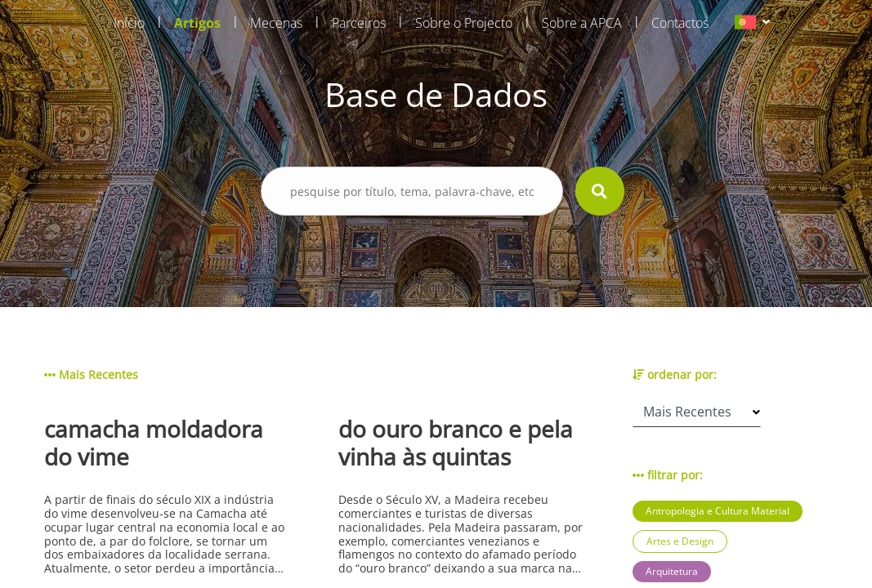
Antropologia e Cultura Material (718, 511)
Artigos (197, 23)
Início (129, 23)
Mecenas (276, 23)
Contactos (680, 23)
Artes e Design (680, 541)
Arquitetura (672, 571)
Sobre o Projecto (464, 23)
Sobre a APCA (582, 23)
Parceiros (359, 23)
